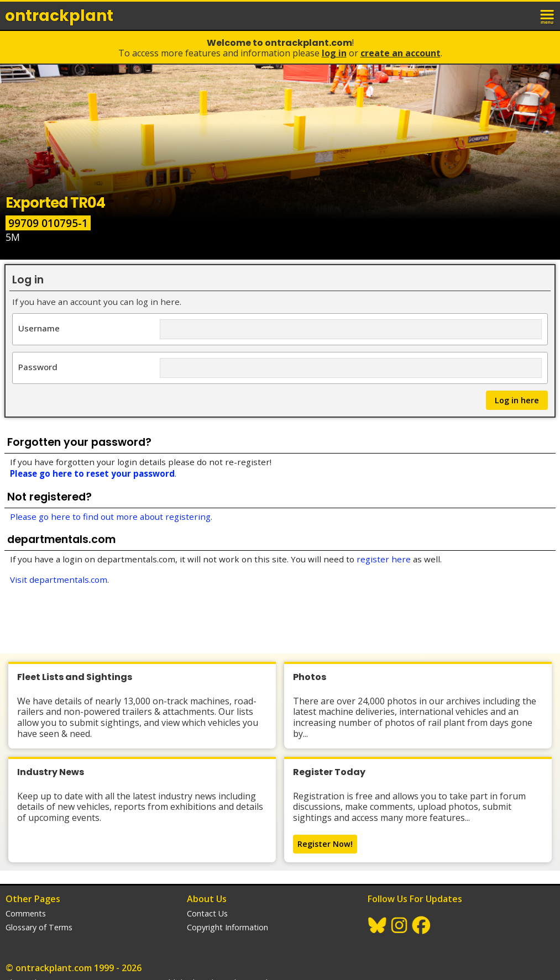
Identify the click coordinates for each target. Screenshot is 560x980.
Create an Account (401, 53)
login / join (524, 15)
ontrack (59, 16)
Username (39, 328)
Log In (334, 53)
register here (384, 559)
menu (548, 15)
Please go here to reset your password (92, 473)
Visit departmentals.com (59, 579)
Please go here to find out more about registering (110, 517)
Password (38, 367)
